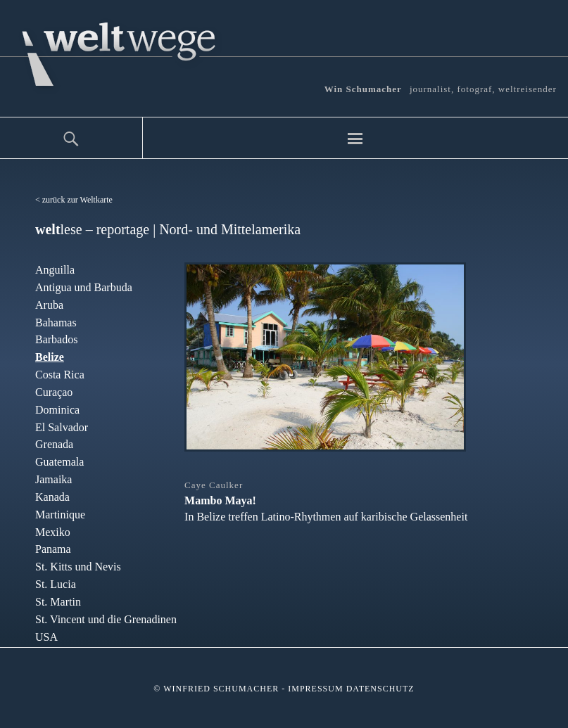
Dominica (57, 410)
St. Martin (58, 602)
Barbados (56, 339)
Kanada (52, 497)
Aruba (49, 305)
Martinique (60, 515)
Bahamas (56, 323)
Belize (50, 357)
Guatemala (59, 462)
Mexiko (53, 532)
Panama (53, 549)
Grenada (54, 444)
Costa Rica (60, 375)
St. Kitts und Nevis (78, 567)
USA (46, 637)
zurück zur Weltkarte (77, 200)
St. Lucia (56, 584)
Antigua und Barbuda (84, 287)
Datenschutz (380, 689)
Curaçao (54, 392)
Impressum (315, 689)
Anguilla (55, 270)
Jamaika (53, 479)
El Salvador (62, 427)
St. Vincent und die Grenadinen (106, 619)
